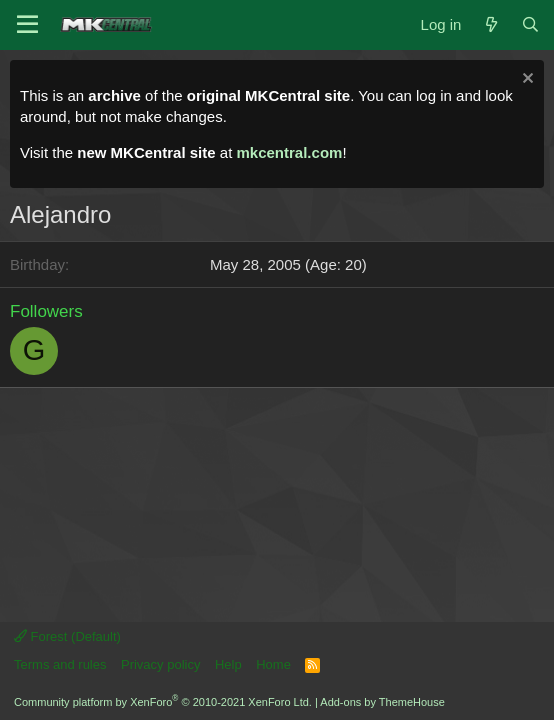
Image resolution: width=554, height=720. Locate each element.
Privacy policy (160, 664)
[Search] (530, 24)
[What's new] (490, 24)
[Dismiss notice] (525, 80)
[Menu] (27, 25)
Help (228, 664)
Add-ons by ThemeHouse (382, 702)
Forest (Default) (67, 636)
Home (273, 664)
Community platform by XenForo (163, 702)
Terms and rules (60, 664)
